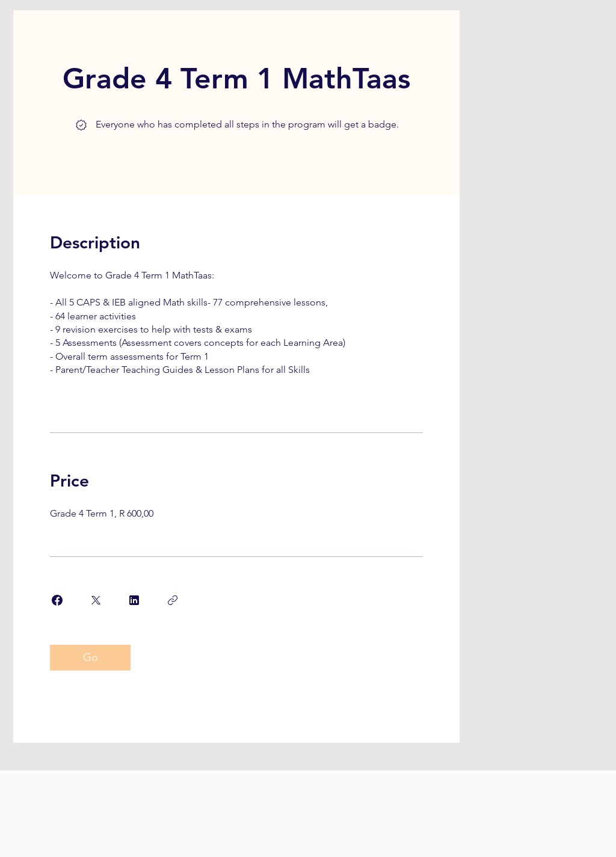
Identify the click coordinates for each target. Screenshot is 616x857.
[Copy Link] (173, 600)
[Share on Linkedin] (134, 600)
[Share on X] (96, 600)
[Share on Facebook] (57, 600)
